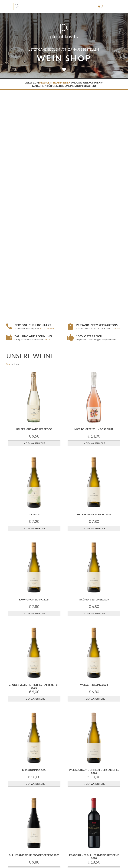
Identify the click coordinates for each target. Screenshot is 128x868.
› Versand (116, 99)
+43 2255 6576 (47, 99)
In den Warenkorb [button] (34, 213)
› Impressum (73, 855)
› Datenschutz (88, 855)
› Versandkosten (102, 828)
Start (9, 134)
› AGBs (47, 110)
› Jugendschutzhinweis (53, 855)
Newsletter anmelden (55, 82)
